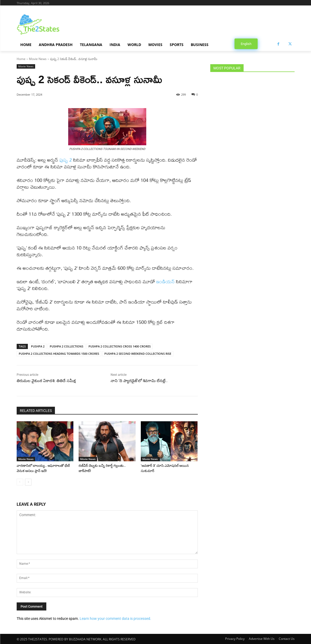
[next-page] (28, 482)
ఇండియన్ (166, 282)
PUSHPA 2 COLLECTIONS (66, 346)
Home (21, 59)
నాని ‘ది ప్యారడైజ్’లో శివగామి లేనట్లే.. (139, 381)
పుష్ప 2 (66, 160)
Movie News (38, 59)
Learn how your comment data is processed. (115, 619)
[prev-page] (20, 482)
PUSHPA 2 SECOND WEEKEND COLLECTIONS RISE (138, 354)
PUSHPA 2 (38, 346)
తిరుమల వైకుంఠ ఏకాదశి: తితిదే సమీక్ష (46, 381)
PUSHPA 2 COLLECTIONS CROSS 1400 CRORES (120, 346)
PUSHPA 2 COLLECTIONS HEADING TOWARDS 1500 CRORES (59, 354)
